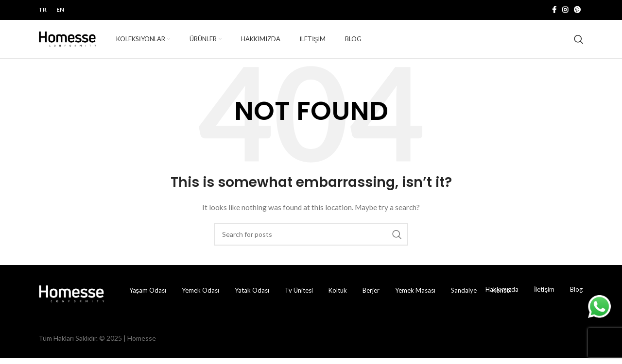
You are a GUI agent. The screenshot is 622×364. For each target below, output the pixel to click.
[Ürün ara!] (579, 42)
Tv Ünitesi (299, 296)
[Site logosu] (68, 41)
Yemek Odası (200, 296)
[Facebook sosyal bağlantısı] (554, 10)
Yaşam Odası (148, 296)
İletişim (544, 295)
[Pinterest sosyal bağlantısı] (577, 10)
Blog (576, 295)
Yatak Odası (252, 296)
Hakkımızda (502, 295)
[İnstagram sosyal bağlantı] (565, 10)
